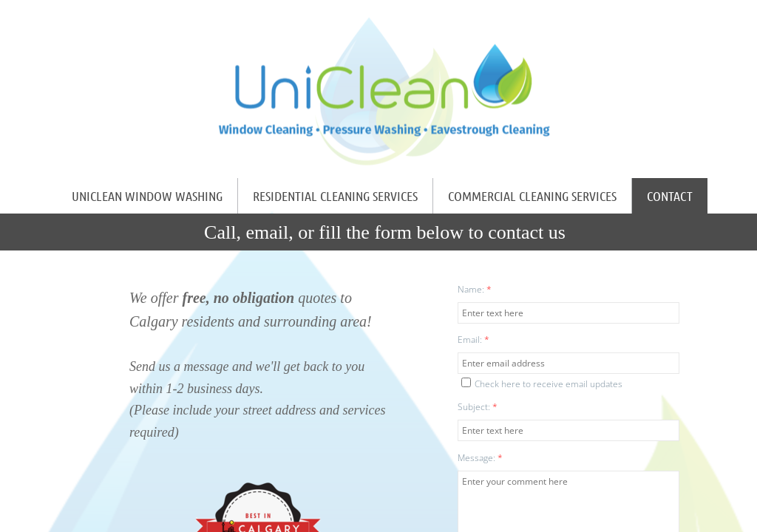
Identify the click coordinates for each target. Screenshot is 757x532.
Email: (473, 340)
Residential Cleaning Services (335, 196)
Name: (475, 289)
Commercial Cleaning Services (532, 196)
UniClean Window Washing (147, 196)
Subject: (478, 407)
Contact (670, 196)
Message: (480, 458)
